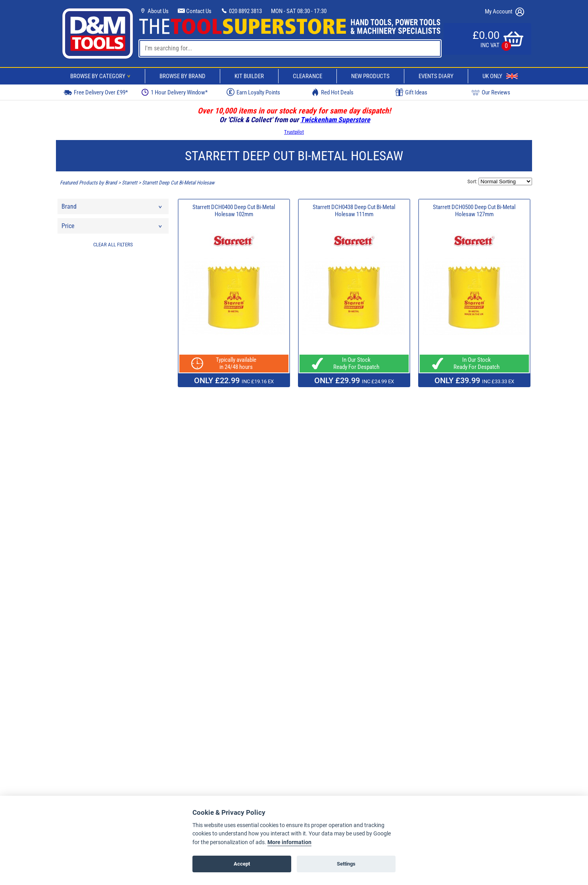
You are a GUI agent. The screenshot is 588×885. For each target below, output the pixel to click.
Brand (112, 208)
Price (112, 228)
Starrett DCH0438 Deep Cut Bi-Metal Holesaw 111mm (354, 211)
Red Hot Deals (332, 92)
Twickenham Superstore (335, 120)
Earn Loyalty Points (253, 92)
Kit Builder (249, 76)
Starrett (130, 183)
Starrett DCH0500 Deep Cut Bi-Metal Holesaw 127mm (474, 211)
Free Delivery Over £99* (96, 92)
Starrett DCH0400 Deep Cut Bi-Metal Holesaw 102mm (234, 211)
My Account (504, 12)
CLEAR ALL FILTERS (113, 245)
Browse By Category (102, 76)
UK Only (500, 76)
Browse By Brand (183, 76)
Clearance (307, 76)
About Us (154, 11)
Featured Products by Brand (88, 183)
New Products (370, 76)
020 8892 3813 (241, 11)
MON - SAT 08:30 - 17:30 (299, 11)
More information (289, 842)
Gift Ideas (411, 92)
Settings (346, 864)
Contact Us (195, 11)
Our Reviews (491, 92)
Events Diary (436, 76)
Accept (242, 864)
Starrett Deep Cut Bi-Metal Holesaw (178, 183)
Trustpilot (294, 132)
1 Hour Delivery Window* (174, 92)
